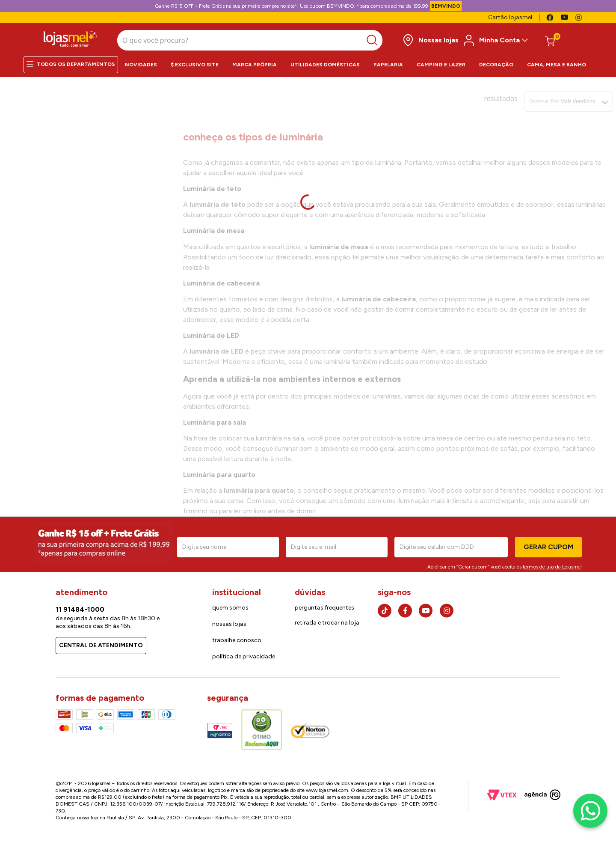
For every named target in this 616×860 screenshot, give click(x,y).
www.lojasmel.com (327, 788)
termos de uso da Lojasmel (552, 564)
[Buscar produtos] (306, 39)
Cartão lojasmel (510, 17)
